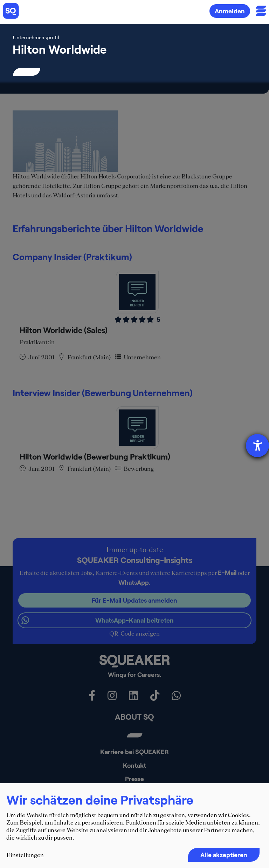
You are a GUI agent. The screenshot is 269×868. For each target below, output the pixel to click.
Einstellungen (25, 855)
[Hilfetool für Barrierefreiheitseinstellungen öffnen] (257, 446)
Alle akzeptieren (224, 855)
